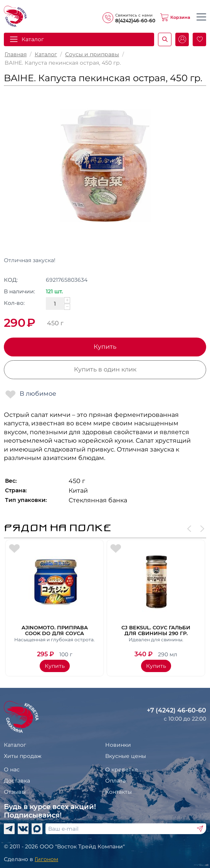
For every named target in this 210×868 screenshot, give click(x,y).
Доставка (17, 781)
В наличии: (19, 291)
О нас (12, 769)
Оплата (115, 781)
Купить (105, 347)
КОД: (11, 280)
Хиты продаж (23, 756)
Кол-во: (14, 303)
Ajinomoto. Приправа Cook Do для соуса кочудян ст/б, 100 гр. (55, 630)
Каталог (33, 39)
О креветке (122, 769)
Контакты (118, 792)
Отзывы (15, 792)
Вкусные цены (126, 756)
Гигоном (46, 859)
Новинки (118, 745)
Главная (16, 54)
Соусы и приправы (92, 54)
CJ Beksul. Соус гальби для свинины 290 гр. (156, 630)
